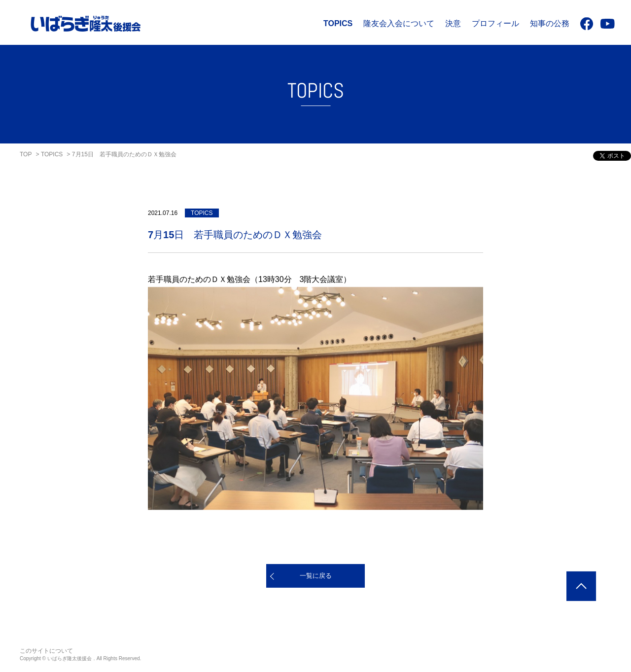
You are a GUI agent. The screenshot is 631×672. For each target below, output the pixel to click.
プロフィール (495, 23)
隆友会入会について (399, 23)
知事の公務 (550, 23)
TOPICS (338, 23)
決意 (453, 23)
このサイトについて (46, 651)
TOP (26, 154)
